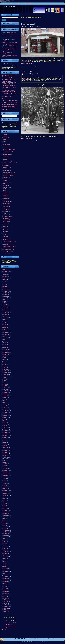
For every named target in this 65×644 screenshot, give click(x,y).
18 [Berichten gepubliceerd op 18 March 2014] (8, 624)
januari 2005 (5, 597)
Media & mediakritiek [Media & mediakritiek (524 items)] (6, 99)
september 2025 (6, 276)
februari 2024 (5, 308)
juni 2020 (4, 381)
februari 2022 (5, 348)
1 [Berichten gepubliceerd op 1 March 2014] (15, 619)
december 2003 (6, 605)
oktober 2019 (5, 394)
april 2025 (5, 285)
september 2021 (6, 356)
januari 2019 (5, 409)
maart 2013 (5, 525)
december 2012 (6, 530)
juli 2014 (4, 499)
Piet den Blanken (6, 223)
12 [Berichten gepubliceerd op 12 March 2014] (10, 623)
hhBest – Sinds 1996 (8, 6)
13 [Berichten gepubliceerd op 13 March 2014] (12, 623)
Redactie (4, 50)
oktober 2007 (5, 582)
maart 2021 (5, 366)
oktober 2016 (5, 454)
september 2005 (6, 593)
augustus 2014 (6, 497)
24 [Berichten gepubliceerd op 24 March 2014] (6, 626)
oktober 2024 (5, 295)
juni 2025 (4, 281)
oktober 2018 (5, 414)
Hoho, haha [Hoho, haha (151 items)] (5, 95)
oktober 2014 (5, 494)
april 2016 (5, 464)
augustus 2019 (6, 397)
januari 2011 (5, 568)
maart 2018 (5, 426)
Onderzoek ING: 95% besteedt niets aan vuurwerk (10, 48)
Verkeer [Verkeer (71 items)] (9, 106)
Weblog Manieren (6, 243)
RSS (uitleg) (5, 230)
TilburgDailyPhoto (6, 240)
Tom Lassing (5, 37)
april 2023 (5, 324)
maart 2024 (5, 306)
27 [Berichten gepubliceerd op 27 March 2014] (12, 626)
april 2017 (5, 444)
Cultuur (32, 66)
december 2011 (6, 550)
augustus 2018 (6, 417)
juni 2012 (4, 540)
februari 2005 (5, 595)
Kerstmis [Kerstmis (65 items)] (15, 95)
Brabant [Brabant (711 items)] (5, 79)
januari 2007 (5, 588)
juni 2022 (4, 341)
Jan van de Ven (6, 185)
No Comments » (40, 66)
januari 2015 (5, 489)
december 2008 (6, 577)
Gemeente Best (6, 166)
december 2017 (6, 431)
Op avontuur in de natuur (8, 217)
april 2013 (5, 524)
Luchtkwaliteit (5, 195)
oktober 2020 (5, 374)
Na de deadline (6, 205)
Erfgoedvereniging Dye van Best (9, 161)
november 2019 (6, 392)
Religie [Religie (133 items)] (12, 105)
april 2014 (5, 504)
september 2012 (6, 535)
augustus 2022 (6, 338)
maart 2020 (5, 386)
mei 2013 (4, 522)
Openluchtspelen (6, 218)
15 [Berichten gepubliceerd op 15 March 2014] (15, 623)
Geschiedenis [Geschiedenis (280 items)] (6, 93)
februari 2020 (5, 387)
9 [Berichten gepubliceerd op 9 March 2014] (5, 623)
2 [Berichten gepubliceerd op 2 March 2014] (5, 621)
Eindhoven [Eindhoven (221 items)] (5, 85)
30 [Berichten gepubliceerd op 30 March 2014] (4, 628)
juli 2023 (4, 319)
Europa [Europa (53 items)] (3, 87)
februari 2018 (5, 427)
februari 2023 (5, 328)
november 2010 (6, 572)
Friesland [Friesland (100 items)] (4, 89)
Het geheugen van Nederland (9, 172)
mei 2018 (4, 422)
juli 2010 (4, 573)
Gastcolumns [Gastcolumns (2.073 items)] (8, 91)
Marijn (4, 200)
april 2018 (5, 424)
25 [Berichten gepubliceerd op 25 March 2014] (8, 626)
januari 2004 (5, 603)
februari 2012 (5, 547)
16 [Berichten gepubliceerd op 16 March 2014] (4, 624)
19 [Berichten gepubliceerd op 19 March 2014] (10, 624)
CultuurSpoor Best (6, 153)
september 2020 (6, 376)
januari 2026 (5, 270)
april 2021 (5, 364)
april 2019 (5, 404)
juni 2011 (4, 560)
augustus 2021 (6, 358)
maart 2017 (5, 446)
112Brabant (5, 135)
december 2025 (6, 271)
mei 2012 (4, 542)
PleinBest (4, 225)
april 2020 (5, 384)
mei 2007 (4, 585)
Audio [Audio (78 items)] (12, 75)
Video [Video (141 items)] (13, 106)
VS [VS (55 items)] (16, 106)
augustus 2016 (6, 457)
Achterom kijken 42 (29, 71)
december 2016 (6, 451)
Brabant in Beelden (7, 146)
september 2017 (6, 436)
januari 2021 (5, 369)
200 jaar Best (5, 136)
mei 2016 (4, 462)
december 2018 (6, 411)
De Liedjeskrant (6, 158)
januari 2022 (5, 349)
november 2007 (6, 580)
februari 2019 (5, 407)
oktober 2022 (5, 334)
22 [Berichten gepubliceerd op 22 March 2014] (15, 624)
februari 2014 (5, 507)
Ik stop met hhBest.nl (12, 32)
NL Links (4, 208)
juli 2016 (4, 459)
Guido (38, 74)
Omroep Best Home (7, 210)
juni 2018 (4, 421)
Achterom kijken (31, 141)
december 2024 (6, 291)
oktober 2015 (5, 474)
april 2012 (5, 543)
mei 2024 (4, 303)
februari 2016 (5, 467)
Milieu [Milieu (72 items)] (13, 101)
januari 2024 (5, 310)
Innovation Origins (6, 181)
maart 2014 (5, 505)
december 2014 (6, 490)
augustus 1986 (6, 612)
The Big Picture (6, 236)
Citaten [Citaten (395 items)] (15, 80)
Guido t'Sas (46, 642)
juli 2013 (4, 519)
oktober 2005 (5, 592)
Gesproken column (7, 167)
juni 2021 (4, 361)
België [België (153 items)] (15, 75)
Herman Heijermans (7, 171)
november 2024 (6, 293)
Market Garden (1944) (7, 202)
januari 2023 (5, 329)
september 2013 (6, 515)
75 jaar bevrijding (6, 138)
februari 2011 (5, 567)
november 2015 (6, 472)
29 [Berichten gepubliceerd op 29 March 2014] (15, 626)
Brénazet (4, 148)
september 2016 (6, 456)
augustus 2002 (6, 608)
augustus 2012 (6, 537)
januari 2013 (5, 529)
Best (29, 66)
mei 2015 (4, 482)
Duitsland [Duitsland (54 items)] (7, 84)
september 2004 (6, 598)
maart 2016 (5, 466)
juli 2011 (4, 558)
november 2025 (6, 273)
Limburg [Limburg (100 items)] (6, 97)
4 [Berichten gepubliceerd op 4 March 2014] (8, 621)
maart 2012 (5, 545)
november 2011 (6, 552)
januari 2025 (5, 290)
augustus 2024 (6, 298)
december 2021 (6, 351)
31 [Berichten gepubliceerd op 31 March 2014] (6, 628)
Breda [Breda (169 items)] (10, 80)
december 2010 (6, 570)
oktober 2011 (5, 553)
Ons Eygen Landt (6, 215)
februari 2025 (5, 288)
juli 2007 (4, 583)
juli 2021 (4, 359)
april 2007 (5, 587)
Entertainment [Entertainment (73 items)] (12, 85)
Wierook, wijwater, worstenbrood (9, 246)
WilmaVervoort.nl (6, 248)
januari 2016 (5, 469)
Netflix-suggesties (6, 207)
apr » (6, 629)
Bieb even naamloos (29, 24)
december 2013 (6, 510)
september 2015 (6, 475)
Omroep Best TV (6, 212)
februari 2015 (5, 487)
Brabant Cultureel (6, 144)
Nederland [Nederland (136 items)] (4, 102)
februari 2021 (5, 368)
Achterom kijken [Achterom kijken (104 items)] (6, 75)
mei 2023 (4, 323)
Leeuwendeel (5, 194)
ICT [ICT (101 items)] (10, 95)
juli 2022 (4, 339)
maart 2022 (5, 346)
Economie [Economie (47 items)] (11, 84)
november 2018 (6, 412)
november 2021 (6, 353)
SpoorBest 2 (5, 233)
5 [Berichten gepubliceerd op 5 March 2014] (10, 621)
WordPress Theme (31, 642)
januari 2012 (5, 548)
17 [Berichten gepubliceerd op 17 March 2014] (6, 624)
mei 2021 (4, 363)
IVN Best (4, 184)
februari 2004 (5, 602)
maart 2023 (5, 326)
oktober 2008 (5, 578)
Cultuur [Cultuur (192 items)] (12, 82)
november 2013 (6, 512)
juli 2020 (4, 379)
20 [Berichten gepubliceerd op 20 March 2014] (12, 624)
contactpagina (5, 65)
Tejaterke (4, 235)
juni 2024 (4, 301)
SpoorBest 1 (5, 231)
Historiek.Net (5, 179)
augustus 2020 (6, 378)
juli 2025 (4, 280)
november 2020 (6, 373)
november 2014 (6, 492)
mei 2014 (4, 502)
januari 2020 (5, 389)
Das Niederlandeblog (7, 154)
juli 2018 (4, 419)
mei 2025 (4, 283)
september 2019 (6, 396)
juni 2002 (4, 610)
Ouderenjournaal (6, 220)
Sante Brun (5, 42)
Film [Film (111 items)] (6, 87)
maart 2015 (5, 485)
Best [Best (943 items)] (4, 77)
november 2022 (6, 333)
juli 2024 (4, 300)
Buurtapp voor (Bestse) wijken (9, 150)
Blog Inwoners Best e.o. (8, 143)
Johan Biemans (6, 189)
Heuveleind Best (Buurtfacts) (9, 176)
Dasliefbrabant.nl (6, 156)
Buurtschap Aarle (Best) (8, 151)
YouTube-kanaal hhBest (8, 251)
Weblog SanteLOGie (7, 245)
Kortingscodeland (6, 192)
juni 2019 (4, 401)
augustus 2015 (6, 477)
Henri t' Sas (5, 169)
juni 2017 (4, 441)
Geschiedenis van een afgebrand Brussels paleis (10, 50)
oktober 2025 (5, 275)
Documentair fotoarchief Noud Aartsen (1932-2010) (10, 45)
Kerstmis (4, 190)
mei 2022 (4, 343)
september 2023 (6, 316)
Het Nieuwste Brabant (7, 174)
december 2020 (6, 371)
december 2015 (6, 470)
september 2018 (6, 416)
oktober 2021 (5, 354)
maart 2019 (5, 406)
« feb (3, 629)
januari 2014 (5, 509)
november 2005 (6, 590)
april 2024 (5, 305)
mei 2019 (4, 402)
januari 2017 (5, 449)
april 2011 (5, 563)
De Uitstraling (5, 159)
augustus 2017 (6, 437)
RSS (3, 228)
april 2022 (5, 344)
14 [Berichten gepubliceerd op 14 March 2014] (13, 623)
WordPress (24, 642)
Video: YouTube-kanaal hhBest (9, 241)
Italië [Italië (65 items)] (12, 95)
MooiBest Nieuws (6, 203)
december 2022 (6, 331)
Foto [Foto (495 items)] (9, 87)
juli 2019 (4, 399)
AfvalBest (4, 139)
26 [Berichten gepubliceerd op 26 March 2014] (10, 626)
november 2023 (6, 313)
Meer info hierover (26, 79)
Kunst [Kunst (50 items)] (3, 97)
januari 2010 (5, 575)
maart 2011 (5, 565)
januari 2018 (5, 429)
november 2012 (6, 532)
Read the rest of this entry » (27, 64)
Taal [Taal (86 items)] (3, 106)
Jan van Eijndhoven (7, 187)
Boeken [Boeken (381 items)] (9, 77)
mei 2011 (4, 562)
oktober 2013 (5, 514)
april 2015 (5, 484)
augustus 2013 (6, 517)
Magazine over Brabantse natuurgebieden (8, 198)
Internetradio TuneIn (7, 182)
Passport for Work (6, 222)
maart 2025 (5, 286)
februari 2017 (5, 447)
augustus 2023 (6, 318)
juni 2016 (4, 460)
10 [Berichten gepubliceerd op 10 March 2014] (6, 623)
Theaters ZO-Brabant (7, 238)
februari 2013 (5, 527)
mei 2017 (4, 442)
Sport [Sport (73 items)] (16, 105)
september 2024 (6, 296)
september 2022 (6, 336)
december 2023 (6, 311)
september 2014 (6, 495)
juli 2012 (4, 539)
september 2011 (6, 555)
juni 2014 (4, 500)
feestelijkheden (26, 61)
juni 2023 (4, 321)
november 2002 (6, 607)
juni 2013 (4, 520)
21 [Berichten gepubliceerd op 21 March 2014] (13, 624)
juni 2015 (4, 480)
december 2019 (6, 391)
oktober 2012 (5, 534)
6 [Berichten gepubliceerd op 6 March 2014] (12, 621)
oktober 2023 (5, 314)
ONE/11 (4, 213)
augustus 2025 (6, 278)
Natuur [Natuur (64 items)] (16, 101)
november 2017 (6, 432)
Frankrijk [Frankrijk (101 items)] (13, 87)
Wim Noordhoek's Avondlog (8, 250)
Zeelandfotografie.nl (7, 253)
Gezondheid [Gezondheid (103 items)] (15, 93)
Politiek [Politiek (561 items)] (7, 104)
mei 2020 (4, 383)
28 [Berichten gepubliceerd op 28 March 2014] (13, 626)
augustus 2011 (6, 557)
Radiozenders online (7, 226)
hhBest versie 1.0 (6, 177)
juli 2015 (4, 479)
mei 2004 (4, 600)
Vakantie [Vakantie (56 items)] (6, 106)
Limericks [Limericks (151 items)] (11, 96)
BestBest (4, 141)
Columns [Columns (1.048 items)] (6, 82)
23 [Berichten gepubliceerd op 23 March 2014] (4, 626)
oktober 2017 (5, 434)
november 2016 (6, 452)
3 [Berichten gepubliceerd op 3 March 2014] (6, 621)
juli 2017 (4, 439)
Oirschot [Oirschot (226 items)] (11, 102)
